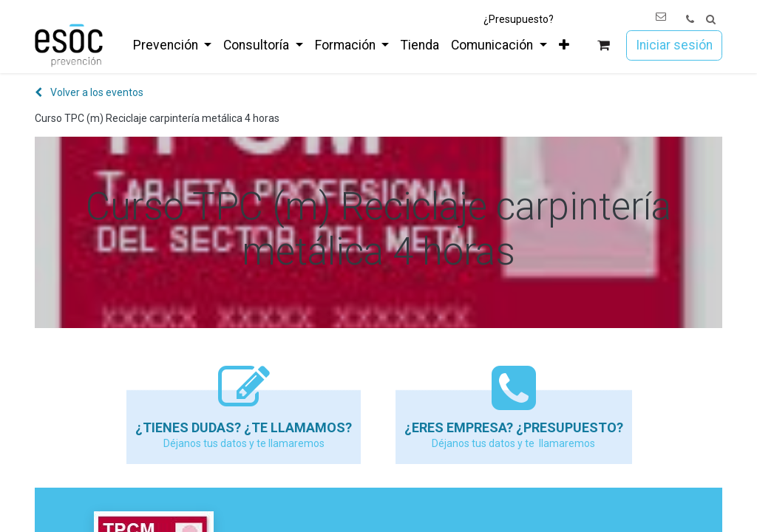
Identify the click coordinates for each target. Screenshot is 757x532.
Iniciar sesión (674, 45)
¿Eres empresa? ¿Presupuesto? (514, 427)
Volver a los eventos (89, 92)
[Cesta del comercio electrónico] (604, 45)
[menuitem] (172, 45)
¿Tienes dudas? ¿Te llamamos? (244, 427)
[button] (711, 20)
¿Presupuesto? (519, 19)
